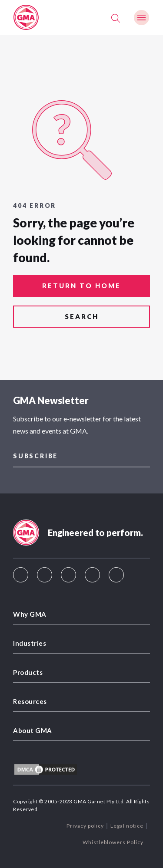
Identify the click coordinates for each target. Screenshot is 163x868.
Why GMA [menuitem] (30, 614)
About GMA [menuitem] (33, 730)
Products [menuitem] (28, 672)
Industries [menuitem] (30, 643)
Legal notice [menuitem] (127, 826)
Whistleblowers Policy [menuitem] (113, 842)
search (82, 316)
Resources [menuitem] (30, 701)
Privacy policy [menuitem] (85, 826)
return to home (81, 286)
